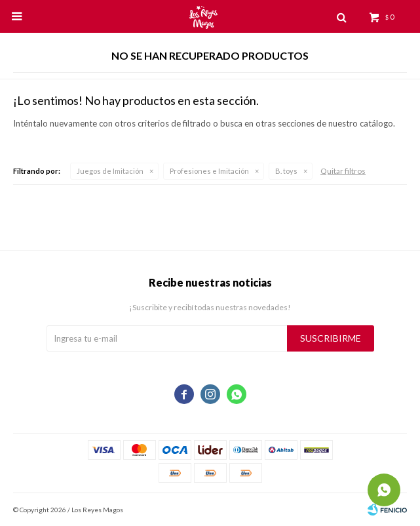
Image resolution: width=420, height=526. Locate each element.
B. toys (286, 171)
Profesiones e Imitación (209, 171)
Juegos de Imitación (110, 171)
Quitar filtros (343, 171)
